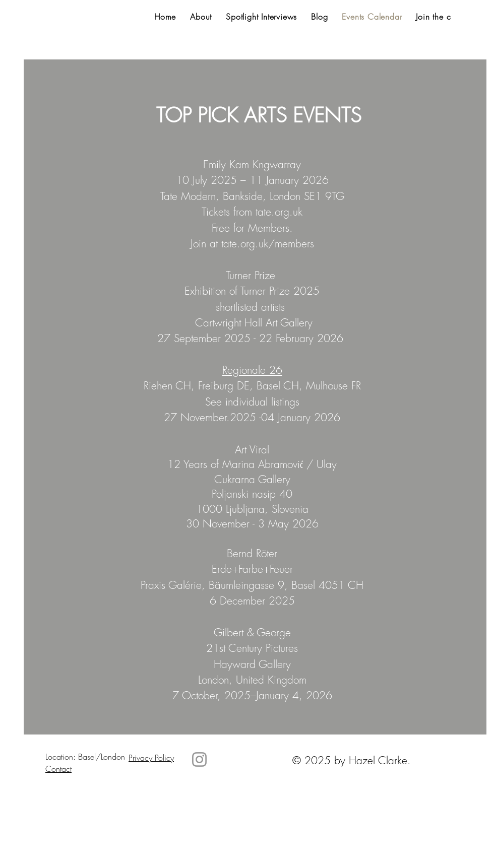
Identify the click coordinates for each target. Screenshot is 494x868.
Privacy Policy (151, 758)
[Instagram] (199, 759)
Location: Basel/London (85, 757)
